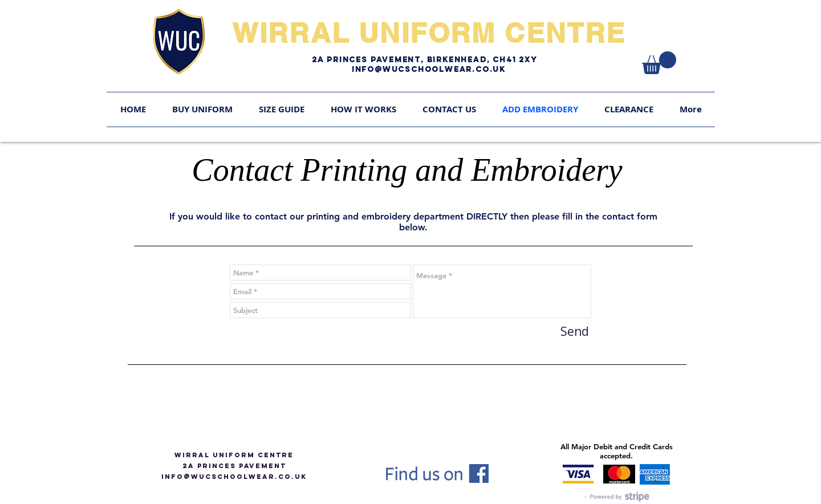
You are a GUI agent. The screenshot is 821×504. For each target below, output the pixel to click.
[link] (659, 63)
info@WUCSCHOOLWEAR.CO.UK (234, 477)
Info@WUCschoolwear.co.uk (429, 69)
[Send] (575, 332)
